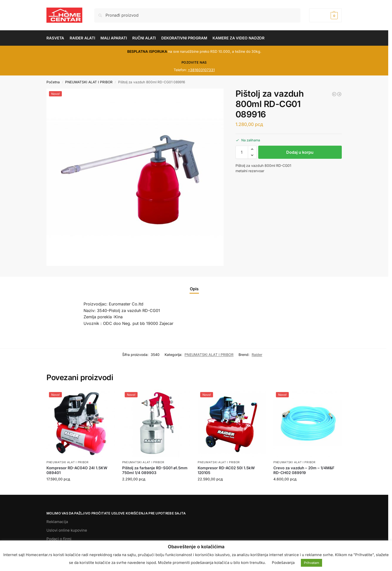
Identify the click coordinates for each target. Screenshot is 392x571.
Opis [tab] (194, 289)
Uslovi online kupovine (67, 530)
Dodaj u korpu (300, 152)
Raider (257, 355)
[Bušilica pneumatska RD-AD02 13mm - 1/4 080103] (334, 94)
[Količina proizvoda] (242, 152)
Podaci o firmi (59, 539)
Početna (53, 82)
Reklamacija (57, 522)
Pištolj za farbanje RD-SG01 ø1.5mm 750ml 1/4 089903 (155, 470)
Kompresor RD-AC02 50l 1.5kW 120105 (226, 470)
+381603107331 (201, 70)
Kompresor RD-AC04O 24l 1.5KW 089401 (77, 470)
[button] (325, 15)
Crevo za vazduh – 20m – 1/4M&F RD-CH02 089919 (304, 470)
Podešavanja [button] (283, 563)
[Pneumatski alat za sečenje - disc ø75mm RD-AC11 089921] (339, 94)
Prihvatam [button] (311, 563)
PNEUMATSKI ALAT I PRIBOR (89, 82)
